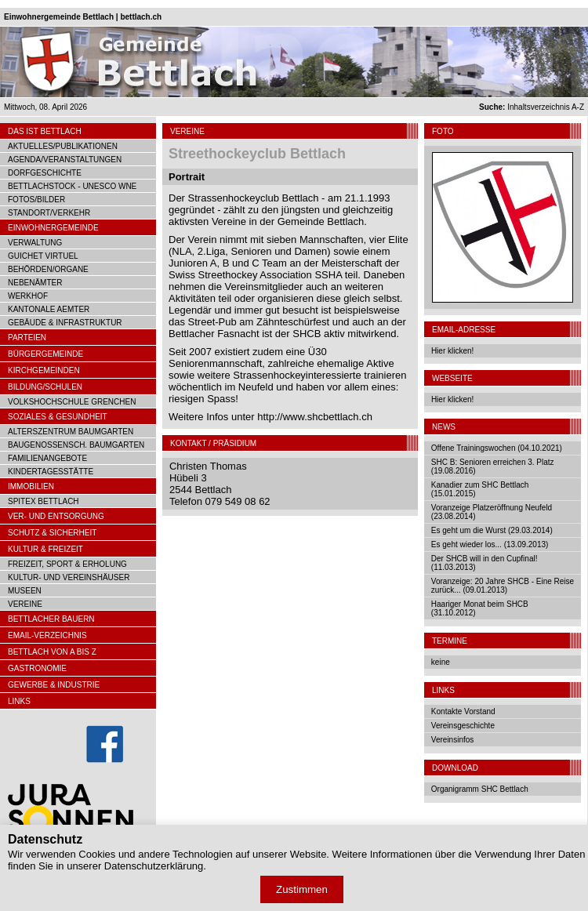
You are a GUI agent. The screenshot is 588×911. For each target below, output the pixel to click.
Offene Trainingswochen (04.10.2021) (497, 448)
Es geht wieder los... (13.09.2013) (490, 544)
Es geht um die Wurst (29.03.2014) (492, 530)
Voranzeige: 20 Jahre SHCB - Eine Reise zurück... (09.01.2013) (503, 586)
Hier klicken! (452, 351)
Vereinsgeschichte (463, 726)
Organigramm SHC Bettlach (480, 789)
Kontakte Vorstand (463, 711)
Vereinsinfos (452, 740)
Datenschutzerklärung (154, 866)
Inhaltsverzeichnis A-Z (532, 107)
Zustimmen (302, 889)
